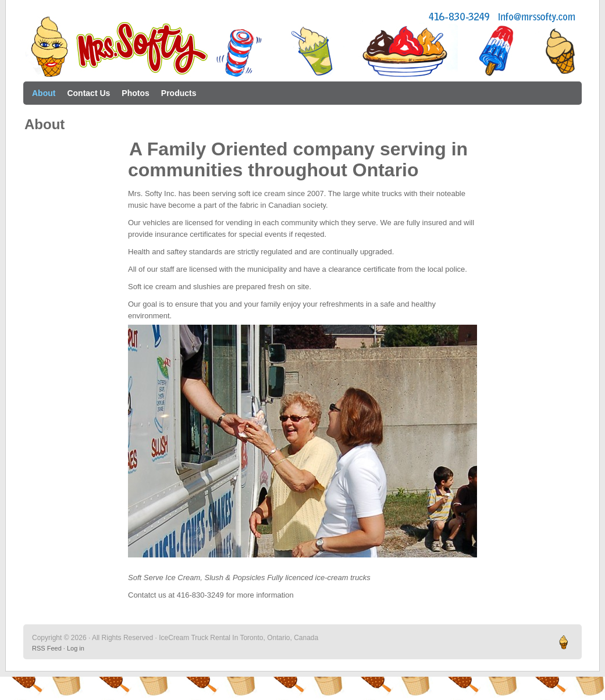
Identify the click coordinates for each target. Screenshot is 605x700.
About (44, 93)
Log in (76, 648)
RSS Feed (47, 648)
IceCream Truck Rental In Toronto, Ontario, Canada (302, 47)
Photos (135, 93)
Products (179, 93)
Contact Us (88, 93)
